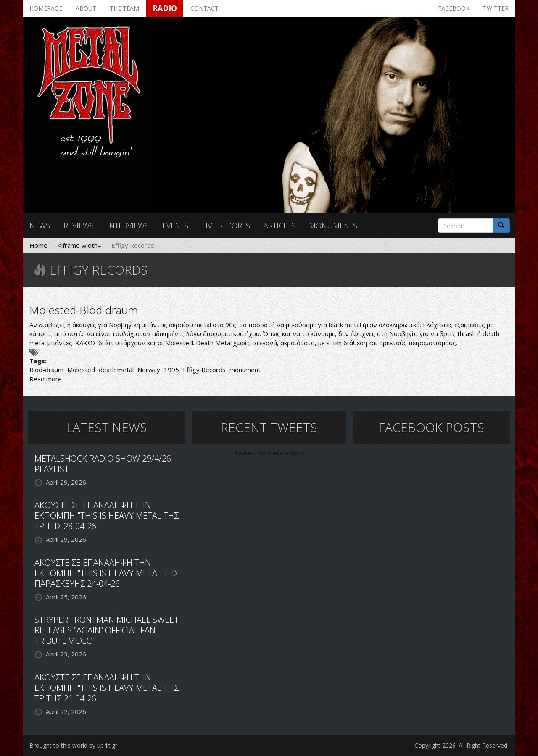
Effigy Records (204, 370)
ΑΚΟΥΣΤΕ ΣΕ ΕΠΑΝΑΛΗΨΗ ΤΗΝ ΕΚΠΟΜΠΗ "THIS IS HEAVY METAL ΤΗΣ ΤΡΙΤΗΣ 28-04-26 (107, 516)
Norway (149, 370)
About (86, 8)
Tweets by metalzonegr (269, 453)
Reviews (79, 226)
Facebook (454, 8)
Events (175, 226)
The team (124, 8)
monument (245, 370)
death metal (116, 370)
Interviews (128, 226)
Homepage (46, 8)
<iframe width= (79, 245)
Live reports (226, 226)
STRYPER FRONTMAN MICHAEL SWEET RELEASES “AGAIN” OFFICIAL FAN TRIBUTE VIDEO (107, 630)
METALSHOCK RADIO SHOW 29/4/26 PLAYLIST (103, 464)
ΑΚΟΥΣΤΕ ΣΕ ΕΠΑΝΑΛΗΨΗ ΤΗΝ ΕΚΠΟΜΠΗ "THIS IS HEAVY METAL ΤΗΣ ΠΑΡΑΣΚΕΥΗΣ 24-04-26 (107, 573)
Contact (204, 8)
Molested (81, 370)
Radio (165, 8)
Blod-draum (46, 370)
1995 (171, 370)
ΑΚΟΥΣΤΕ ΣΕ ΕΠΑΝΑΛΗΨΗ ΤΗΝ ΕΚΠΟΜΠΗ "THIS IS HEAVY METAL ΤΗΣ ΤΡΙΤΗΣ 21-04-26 (107, 688)
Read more (46, 379)
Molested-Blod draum (84, 310)
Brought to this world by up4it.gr (73, 745)
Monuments (333, 226)
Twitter (496, 8)
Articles (280, 226)
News (40, 226)
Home (38, 245)
